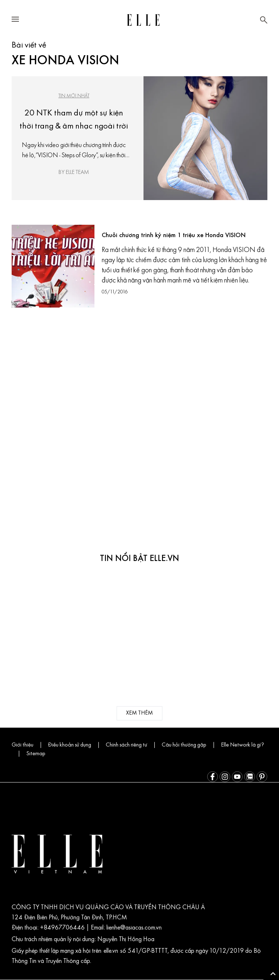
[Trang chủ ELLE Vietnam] (143, 20)
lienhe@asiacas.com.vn (137, 928)
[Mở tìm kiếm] (264, 20)
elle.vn (124, 952)
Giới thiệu (24, 745)
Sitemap (85, 754)
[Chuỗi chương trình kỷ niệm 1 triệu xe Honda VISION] (53, 266)
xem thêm (140, 713)
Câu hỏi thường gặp (196, 745)
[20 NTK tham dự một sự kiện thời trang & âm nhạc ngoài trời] (205, 138)
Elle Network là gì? (40, 754)
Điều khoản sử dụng (74, 745)
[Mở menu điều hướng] (15, 20)
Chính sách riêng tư (135, 745)
